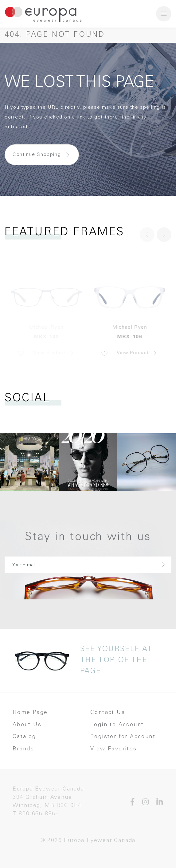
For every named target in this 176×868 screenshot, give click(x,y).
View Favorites (114, 749)
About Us (27, 725)
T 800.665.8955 (36, 814)
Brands (23, 749)
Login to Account (117, 725)
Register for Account (123, 737)
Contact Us (108, 713)
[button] (164, 235)
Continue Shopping (37, 155)
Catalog (24, 737)
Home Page (30, 713)
